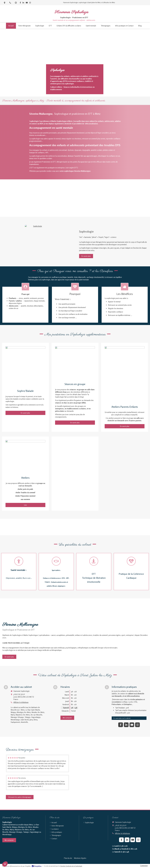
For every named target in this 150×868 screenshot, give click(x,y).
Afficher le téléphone (21, 702)
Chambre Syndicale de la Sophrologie (71, 866)
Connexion (144, 866)
